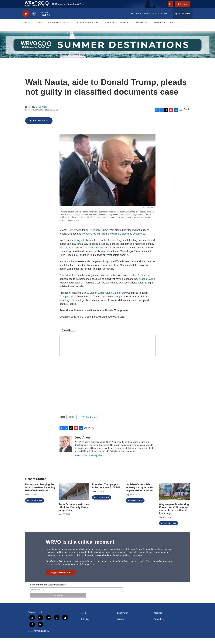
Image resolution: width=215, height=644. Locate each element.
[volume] (34, 20)
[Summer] (107, 51)
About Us (141, 29)
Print (186, 115)
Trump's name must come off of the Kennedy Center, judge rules (74, 514)
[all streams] (183, 20)
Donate (186, 7)
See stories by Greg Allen (89, 462)
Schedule (85, 625)
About (84, 619)
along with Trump (83, 246)
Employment (123, 619)
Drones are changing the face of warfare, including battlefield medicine (40, 494)
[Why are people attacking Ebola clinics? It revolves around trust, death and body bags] (174, 498)
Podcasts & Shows (88, 29)
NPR (72, 423)
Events (110, 29)
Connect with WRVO (164, 29)
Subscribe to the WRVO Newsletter (48, 591)
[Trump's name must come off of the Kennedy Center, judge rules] (74, 498)
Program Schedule (60, 29)
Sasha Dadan (147, 285)
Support (125, 29)
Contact (121, 625)
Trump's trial (66, 303)
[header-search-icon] (172, 7)
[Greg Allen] (66, 450)
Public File (158, 619)
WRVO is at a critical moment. (81, 548)
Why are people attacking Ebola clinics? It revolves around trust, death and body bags (174, 515)
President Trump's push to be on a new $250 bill (106, 492)
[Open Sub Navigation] (32, 29)
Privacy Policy (159, 625)
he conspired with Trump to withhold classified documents (113, 240)
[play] (26, 20)
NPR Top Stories (89, 423)
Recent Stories (36, 485)
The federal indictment (95, 254)
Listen (26, 29)
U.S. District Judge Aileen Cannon (103, 299)
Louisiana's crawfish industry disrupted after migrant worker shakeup (140, 494)
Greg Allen (42, 113)
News (39, 29)
